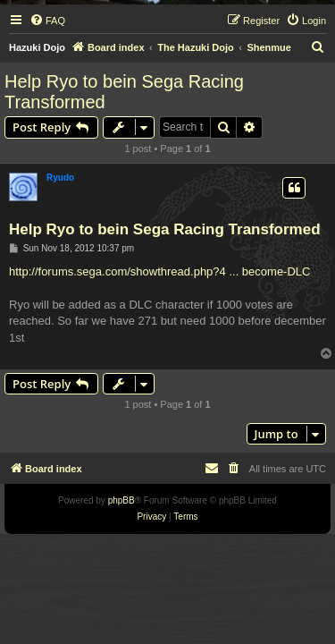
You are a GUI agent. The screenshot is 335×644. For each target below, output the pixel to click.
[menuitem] (47, 21)
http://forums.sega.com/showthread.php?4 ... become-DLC (159, 271)
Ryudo (60, 178)
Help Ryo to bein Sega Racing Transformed (124, 92)
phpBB (121, 500)
